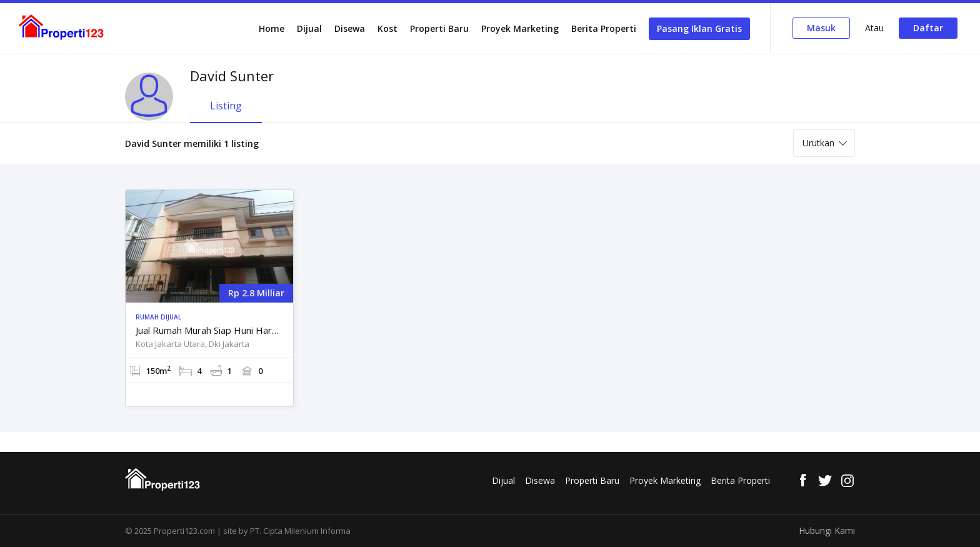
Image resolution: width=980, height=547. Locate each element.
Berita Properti (604, 28)
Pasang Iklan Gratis (699, 28)
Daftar (928, 28)
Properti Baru (439, 28)
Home (272, 28)
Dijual (309, 28)
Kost (387, 28)
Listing (226, 106)
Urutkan (818, 143)
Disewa (350, 28)
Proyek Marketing (520, 28)
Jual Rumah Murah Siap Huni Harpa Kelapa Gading (209, 330)
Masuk (821, 28)
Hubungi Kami (827, 530)
